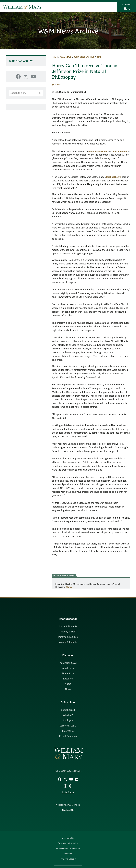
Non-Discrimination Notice (68, 849)
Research (68, 679)
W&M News (66, 57)
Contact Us (68, 810)
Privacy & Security (68, 859)
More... (69, 587)
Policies (68, 854)
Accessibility (68, 838)
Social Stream (68, 792)
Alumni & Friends (68, 642)
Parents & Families (68, 637)
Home (55, 57)
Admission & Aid (68, 663)
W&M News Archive (68, 31)
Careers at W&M (68, 726)
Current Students (68, 626)
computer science (98, 151)
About (68, 684)
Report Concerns (68, 736)
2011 (99, 57)
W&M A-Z (68, 715)
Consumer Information (68, 843)
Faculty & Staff (68, 632)
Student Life (68, 674)
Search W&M (68, 710)
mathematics (120, 151)
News (68, 689)
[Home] (23, 7)
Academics (68, 668)
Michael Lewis (114, 177)
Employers (68, 721)
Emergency (68, 731)
